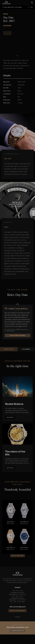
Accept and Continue (17, 335)
